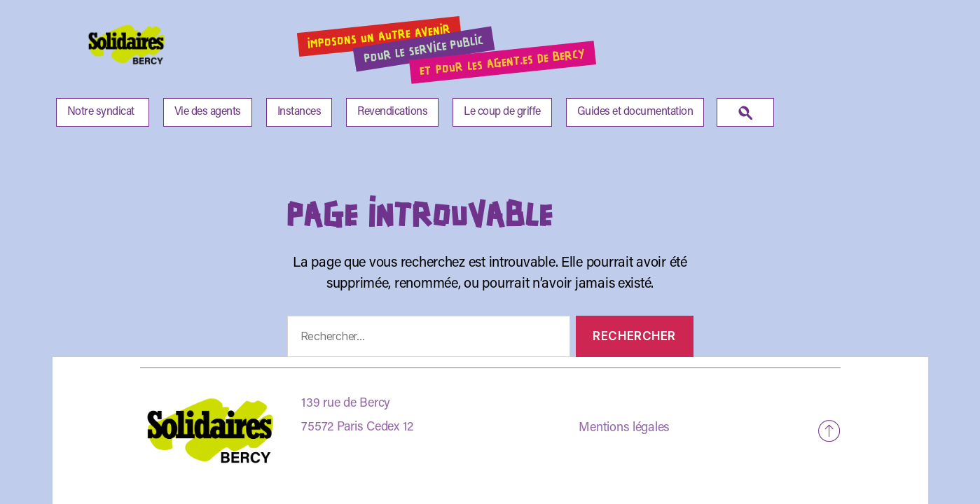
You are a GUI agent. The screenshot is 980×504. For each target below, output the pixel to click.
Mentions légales (624, 428)
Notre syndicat (101, 112)
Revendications (392, 112)
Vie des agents (208, 112)
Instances (299, 112)
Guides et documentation (635, 112)
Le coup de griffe (502, 112)
